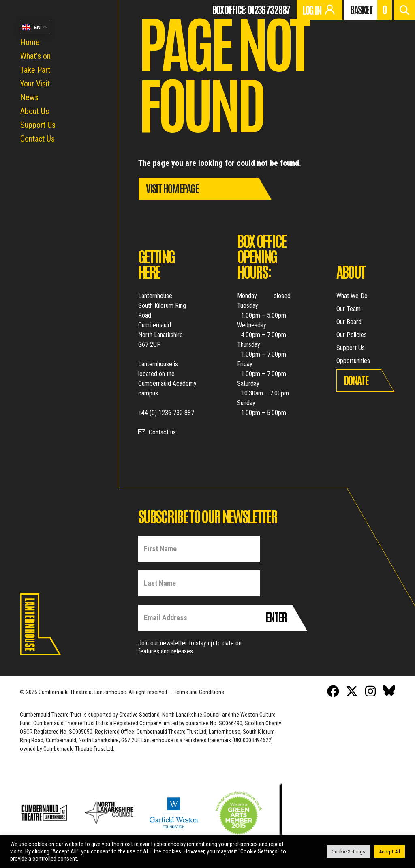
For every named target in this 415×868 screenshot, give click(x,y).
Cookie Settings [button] (348, 852)
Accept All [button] (389, 852)
